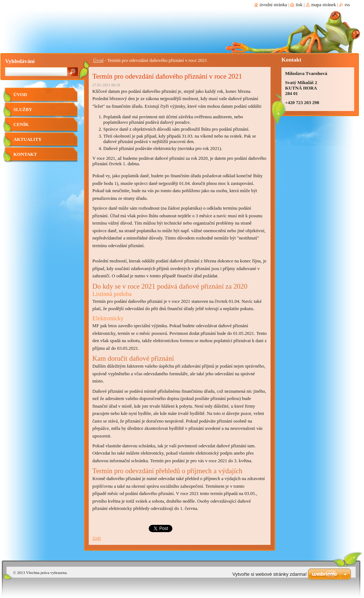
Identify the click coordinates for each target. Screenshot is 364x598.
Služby (23, 110)
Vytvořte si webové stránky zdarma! (270, 574)
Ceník (21, 124)
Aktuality (28, 139)
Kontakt (25, 154)
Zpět (97, 538)
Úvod (98, 60)
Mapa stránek (324, 5)
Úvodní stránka (273, 5)
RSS (347, 5)
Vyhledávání (20, 61)
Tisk (299, 5)
